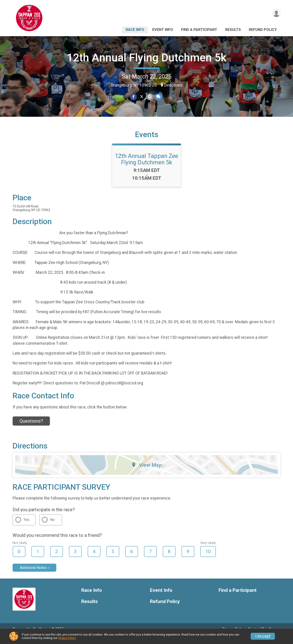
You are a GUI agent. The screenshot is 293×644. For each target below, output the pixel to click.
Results (233, 30)
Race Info (135, 30)
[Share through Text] (158, 97)
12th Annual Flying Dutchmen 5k (147, 58)
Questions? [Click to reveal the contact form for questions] (31, 427)
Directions (173, 85)
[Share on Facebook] (134, 97)
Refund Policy (263, 30)
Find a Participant (199, 30)
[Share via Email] (150, 97)
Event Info (163, 30)
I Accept (263, 636)
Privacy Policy (67, 638)
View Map (147, 471)
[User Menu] (276, 13)
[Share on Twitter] (142, 97)
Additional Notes (33, 574)
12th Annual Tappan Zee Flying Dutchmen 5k (146, 166)
